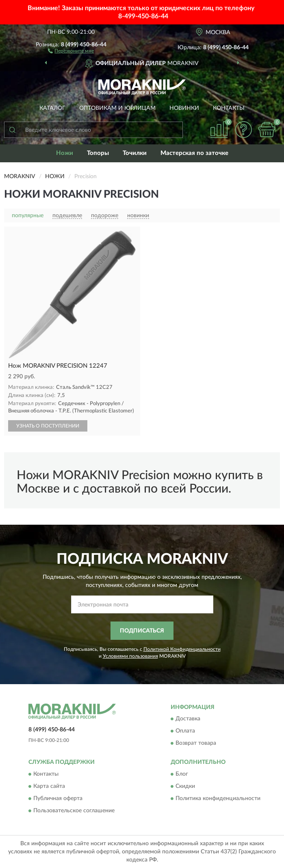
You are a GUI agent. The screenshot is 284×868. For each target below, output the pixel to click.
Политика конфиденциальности (218, 798)
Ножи (65, 153)
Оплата (185, 731)
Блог (182, 774)
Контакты (229, 108)
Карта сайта (49, 786)
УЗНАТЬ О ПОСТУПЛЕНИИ (48, 426)
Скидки (185, 786)
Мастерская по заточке (194, 153)
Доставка (188, 719)
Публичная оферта (58, 798)
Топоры (98, 153)
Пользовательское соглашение (74, 811)
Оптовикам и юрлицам (117, 108)
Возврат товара (196, 744)
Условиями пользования (130, 656)
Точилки (135, 153)
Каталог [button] (52, 108)
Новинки (184, 108)
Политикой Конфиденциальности (182, 649)
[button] (71, 50)
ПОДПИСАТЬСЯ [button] (142, 631)
